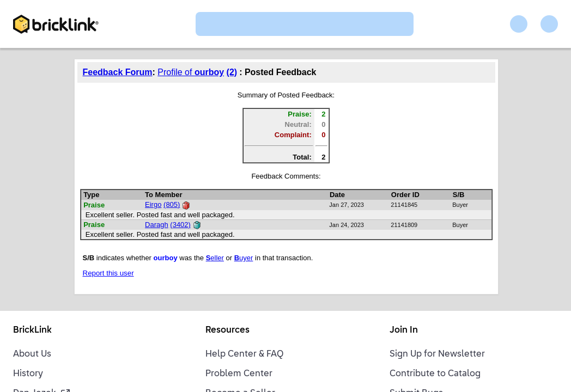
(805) (172, 204)
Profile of (191, 72)
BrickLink (32, 330)
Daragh (157, 225)
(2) (232, 72)
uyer (244, 258)
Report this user (108, 273)
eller (215, 258)
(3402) (180, 225)
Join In (404, 330)
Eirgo (153, 204)
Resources (227, 330)
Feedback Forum (118, 72)
